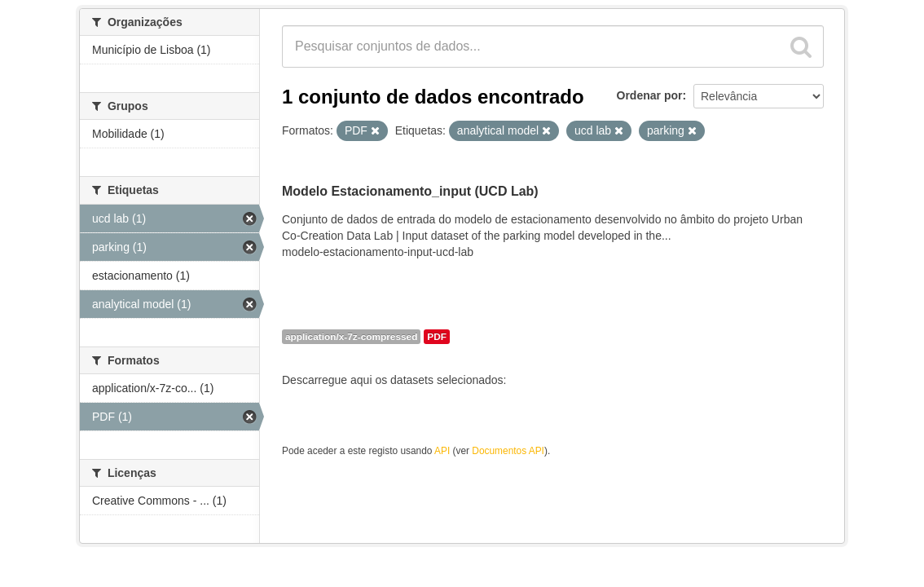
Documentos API (508, 451)
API (442, 451)
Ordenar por (650, 95)
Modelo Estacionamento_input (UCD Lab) (410, 191)
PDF (437, 337)
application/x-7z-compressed (351, 337)
